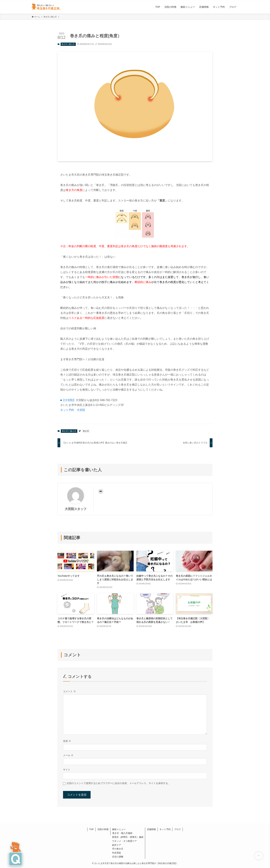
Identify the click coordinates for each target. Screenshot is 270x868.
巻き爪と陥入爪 (68, 44)
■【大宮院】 (68, 400)
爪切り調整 (118, 857)
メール (68, 755)
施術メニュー (119, 829)
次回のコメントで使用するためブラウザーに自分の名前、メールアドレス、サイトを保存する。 (118, 783)
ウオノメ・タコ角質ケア (124, 841)
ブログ (177, 829)
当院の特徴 (103, 829)
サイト (67, 770)
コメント (69, 691)
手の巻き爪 (118, 849)
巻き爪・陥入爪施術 (122, 833)
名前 (67, 741)
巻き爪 (86, 431)
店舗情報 (151, 829)
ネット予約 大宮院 (73, 410)
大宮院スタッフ (76, 509)
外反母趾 (117, 853)
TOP (92, 829)
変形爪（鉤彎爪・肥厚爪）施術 (128, 837)
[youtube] (101, 491)
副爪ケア (117, 845)
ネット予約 (165, 829)
